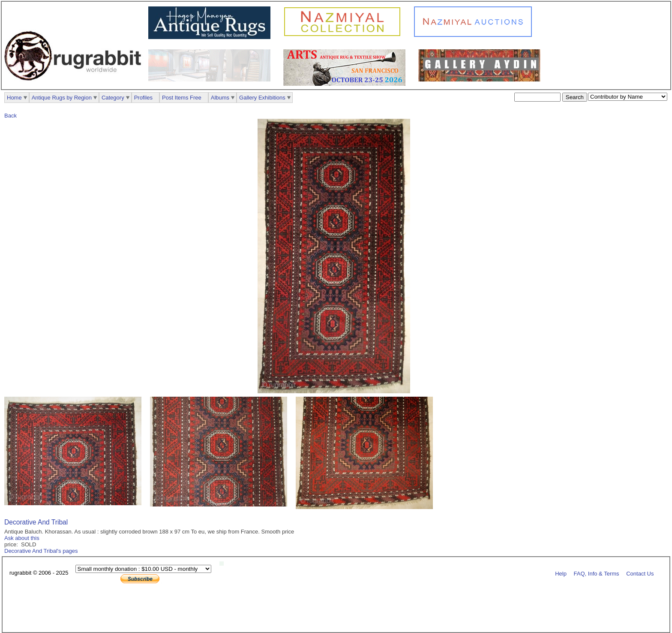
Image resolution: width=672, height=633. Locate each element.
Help (561, 573)
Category (113, 98)
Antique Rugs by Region (62, 98)
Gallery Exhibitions (262, 98)
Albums (220, 98)
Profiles (143, 98)
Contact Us (640, 573)
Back (10, 116)
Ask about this (22, 538)
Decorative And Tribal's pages (41, 551)
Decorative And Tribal (36, 522)
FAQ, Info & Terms (597, 573)
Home (14, 98)
